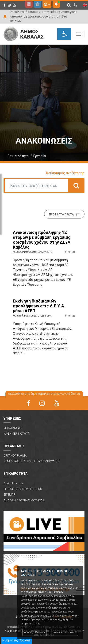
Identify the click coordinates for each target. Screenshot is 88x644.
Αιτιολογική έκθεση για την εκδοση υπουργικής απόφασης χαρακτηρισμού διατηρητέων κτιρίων (44, 16)
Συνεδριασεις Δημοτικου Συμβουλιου (31, 461)
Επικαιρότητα (18, 156)
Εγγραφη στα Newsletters (23, 489)
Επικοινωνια (13, 428)
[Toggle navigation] (79, 34)
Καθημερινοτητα (17, 434)
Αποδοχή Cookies (34, 632)
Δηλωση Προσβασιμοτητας (24, 500)
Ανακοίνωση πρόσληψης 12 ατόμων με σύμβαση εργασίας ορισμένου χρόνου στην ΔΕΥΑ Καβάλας (42, 240)
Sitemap (9, 495)
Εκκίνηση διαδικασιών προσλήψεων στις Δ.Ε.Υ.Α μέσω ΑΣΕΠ (38, 306)
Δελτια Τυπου (13, 483)
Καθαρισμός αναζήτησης (65, 173)
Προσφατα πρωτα (64, 214)
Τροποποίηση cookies (64, 632)
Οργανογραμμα (15, 456)
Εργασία (40, 156)
